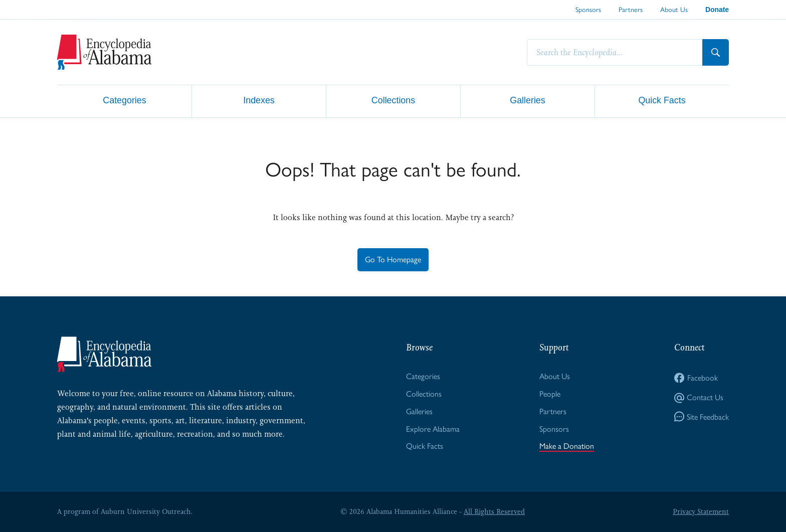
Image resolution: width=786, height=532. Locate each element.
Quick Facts (662, 100)
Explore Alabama (433, 429)
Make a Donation (567, 446)
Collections (393, 100)
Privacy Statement (701, 511)
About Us (674, 10)
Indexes (259, 100)
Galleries (527, 100)
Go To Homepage (393, 259)
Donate (717, 10)
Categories (124, 100)
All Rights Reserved (494, 511)
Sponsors (588, 10)
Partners (631, 10)
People (550, 394)
